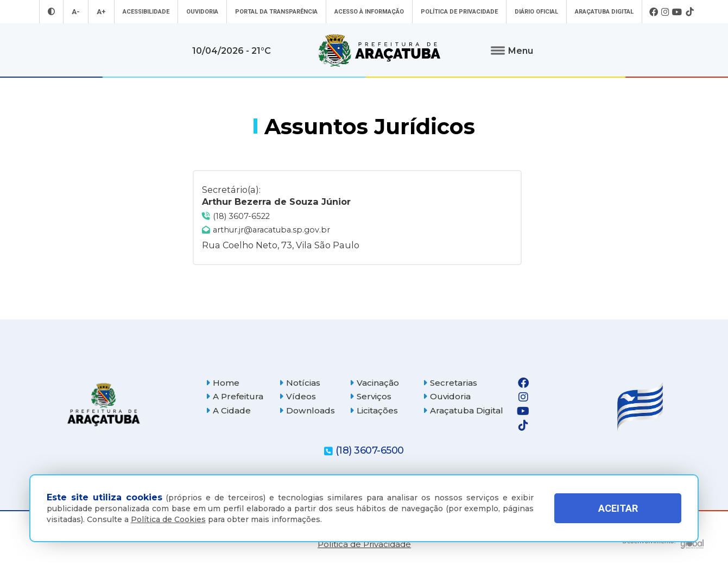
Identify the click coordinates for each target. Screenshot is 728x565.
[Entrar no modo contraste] (51, 12)
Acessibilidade (146, 12)
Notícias (300, 383)
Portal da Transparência (276, 12)
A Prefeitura (235, 396)
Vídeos (297, 396)
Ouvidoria (202, 12)
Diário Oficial (536, 12)
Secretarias (450, 383)
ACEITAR (618, 508)
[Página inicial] (104, 404)
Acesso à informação (369, 12)
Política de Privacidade (459, 12)
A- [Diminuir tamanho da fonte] (76, 12)
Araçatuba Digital (604, 12)
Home (223, 383)
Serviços (371, 396)
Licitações (374, 410)
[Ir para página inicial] (379, 51)
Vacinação (374, 383)
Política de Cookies (168, 519)
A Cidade (228, 410)
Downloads (307, 410)
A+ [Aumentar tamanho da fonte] (101, 12)
